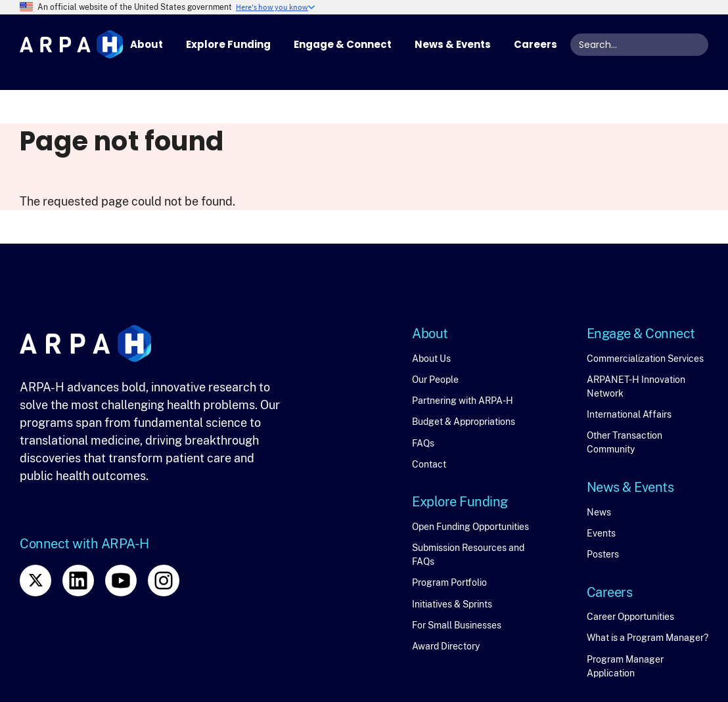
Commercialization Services (645, 359)
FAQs (423, 443)
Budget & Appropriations (464, 422)
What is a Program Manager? (648, 638)
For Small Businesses (457, 625)
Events (601, 533)
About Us (431, 359)
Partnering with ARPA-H (463, 401)
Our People (435, 380)
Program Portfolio (449, 582)
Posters (603, 554)
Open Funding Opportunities (470, 527)
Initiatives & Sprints (452, 604)
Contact (429, 464)
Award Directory (446, 646)
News (599, 512)
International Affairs (629, 414)
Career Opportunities (630, 617)
